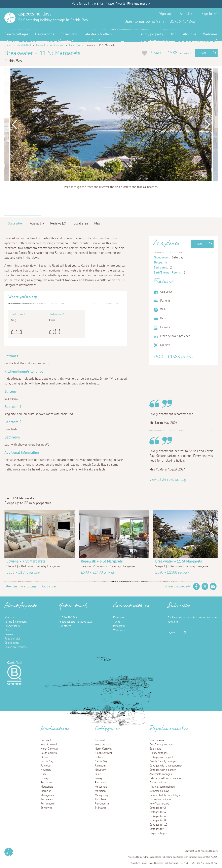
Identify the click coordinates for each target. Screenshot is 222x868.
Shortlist (186, 14)
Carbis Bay (75, 45)
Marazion (46, 791)
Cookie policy (12, 643)
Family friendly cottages (163, 761)
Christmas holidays (160, 799)
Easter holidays (158, 783)
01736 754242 (68, 618)
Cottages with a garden (163, 770)
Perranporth (48, 804)
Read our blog (12, 639)
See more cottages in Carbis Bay (34, 586)
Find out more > (139, 4)
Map (97, 223)
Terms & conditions (16, 622)
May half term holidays (162, 787)
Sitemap (9, 618)
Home (9, 45)
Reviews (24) (59, 223)
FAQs (7, 630)
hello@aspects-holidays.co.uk (76, 622)
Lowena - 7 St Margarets (26, 562)
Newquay (46, 770)
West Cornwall (57, 45)
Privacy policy (12, 626)
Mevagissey (47, 795)
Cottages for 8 (158, 821)
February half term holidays (165, 778)
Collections (69, 34)
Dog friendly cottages (162, 745)
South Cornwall (49, 753)
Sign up (165, 14)
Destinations (45, 34)
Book (203, 53)
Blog (173, 34)
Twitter (208, 22)
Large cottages (158, 833)
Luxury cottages (158, 753)
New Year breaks (159, 804)
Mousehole (47, 787)
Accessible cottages (161, 774)
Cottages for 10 (158, 825)
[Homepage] (10, 18)
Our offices (65, 626)
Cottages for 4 (158, 812)
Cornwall (41, 45)
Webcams (210, 34)
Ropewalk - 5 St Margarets (102, 562)
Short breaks (157, 740)
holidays (35, 14)
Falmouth (46, 766)
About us (190, 34)
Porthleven (47, 799)
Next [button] (208, 125)
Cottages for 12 (158, 829)
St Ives (44, 757)
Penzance (46, 783)
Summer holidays (159, 791)
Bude (44, 774)
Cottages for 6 (158, 816)
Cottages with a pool (161, 757)
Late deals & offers (98, 34)
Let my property (151, 34)
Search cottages (16, 34)
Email (213, 586)
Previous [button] (14, 125)
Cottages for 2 (158, 808)
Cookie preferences (15, 647)
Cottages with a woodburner (166, 766)
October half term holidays (165, 795)
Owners (9, 634)
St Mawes (46, 808)
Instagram (214, 22)
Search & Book (24, 45)
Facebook (201, 22)
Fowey (44, 778)
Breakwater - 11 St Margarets (179, 562)
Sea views (155, 749)
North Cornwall (49, 749)
